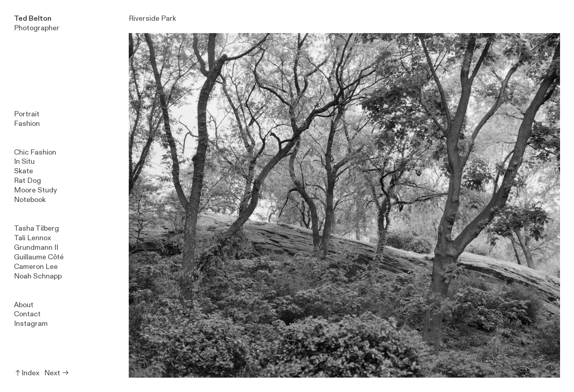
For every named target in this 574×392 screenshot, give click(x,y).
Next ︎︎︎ (57, 373)
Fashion (27, 124)
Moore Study (35, 190)
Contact (27, 314)
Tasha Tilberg (36, 228)
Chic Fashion (35, 152)
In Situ (24, 162)
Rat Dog (28, 181)
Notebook (30, 200)
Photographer (37, 23)
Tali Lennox (32, 238)
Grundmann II (36, 248)
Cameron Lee (36, 267)
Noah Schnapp (38, 276)
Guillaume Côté (39, 257)
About (24, 305)
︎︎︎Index (27, 373)
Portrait (27, 114)
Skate (24, 171)
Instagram (31, 324)
